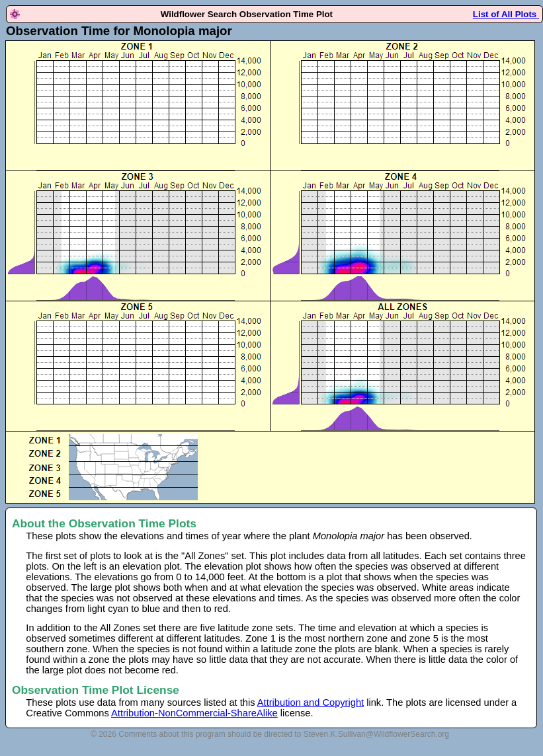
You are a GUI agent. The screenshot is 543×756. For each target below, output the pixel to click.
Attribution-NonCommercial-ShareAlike (194, 713)
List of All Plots (506, 14)
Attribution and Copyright (311, 702)
